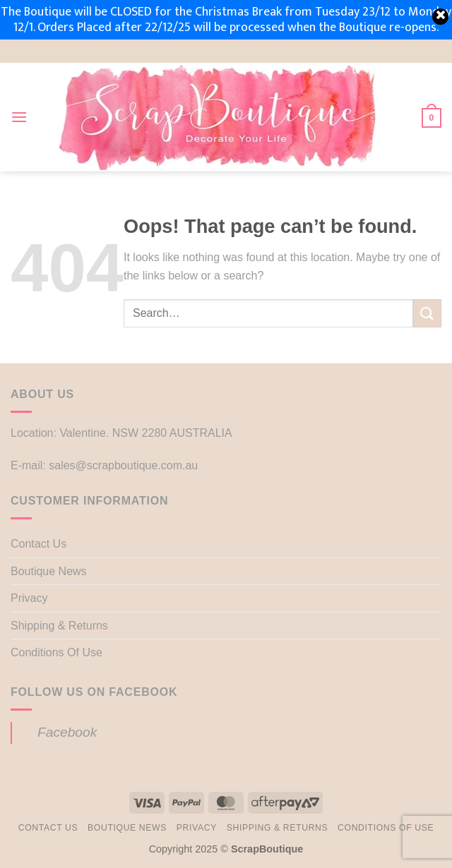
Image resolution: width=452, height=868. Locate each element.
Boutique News (49, 571)
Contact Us (38, 544)
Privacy (29, 598)
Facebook (67, 732)
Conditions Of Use (56, 652)
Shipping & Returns (59, 626)
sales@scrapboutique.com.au (123, 465)
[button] (19, 117)
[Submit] (427, 313)
